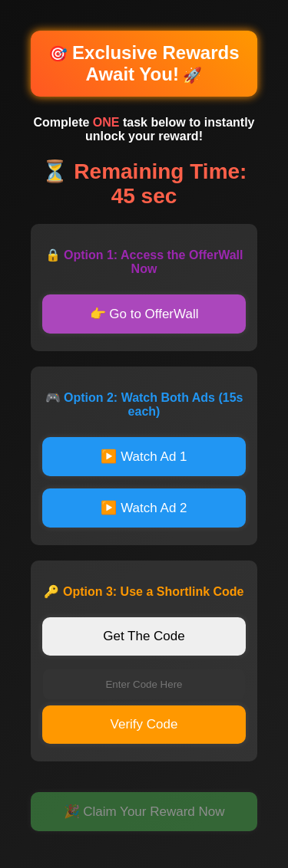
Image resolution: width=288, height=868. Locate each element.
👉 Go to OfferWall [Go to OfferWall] (144, 314)
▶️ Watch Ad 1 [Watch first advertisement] (144, 457)
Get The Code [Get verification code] (144, 636)
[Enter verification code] (144, 684)
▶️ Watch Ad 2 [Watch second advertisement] (144, 508)
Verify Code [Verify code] (144, 724)
